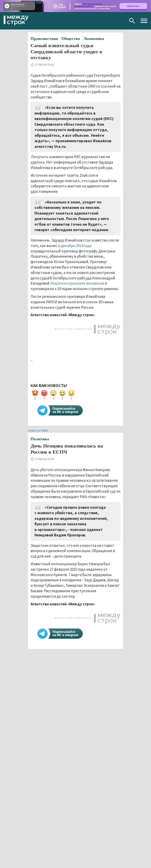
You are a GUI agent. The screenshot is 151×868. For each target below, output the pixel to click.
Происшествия (44, 39)
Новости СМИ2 (38, 430)
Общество (71, 39)
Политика (40, 439)
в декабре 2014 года (75, 246)
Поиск (132, 21)
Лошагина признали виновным (77, 283)
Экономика (94, 39)
